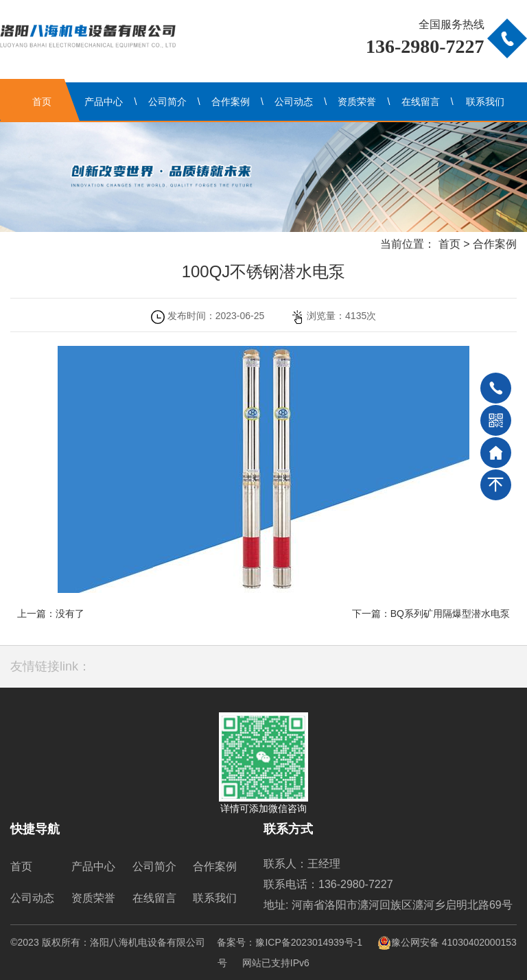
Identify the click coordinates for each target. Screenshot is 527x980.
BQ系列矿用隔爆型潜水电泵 (450, 614)
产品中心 (104, 102)
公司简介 (167, 102)
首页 (42, 102)
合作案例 (231, 102)
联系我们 (485, 102)
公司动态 (294, 102)
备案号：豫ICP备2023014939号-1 (290, 942)
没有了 (70, 614)
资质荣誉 (357, 102)
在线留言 (421, 102)
